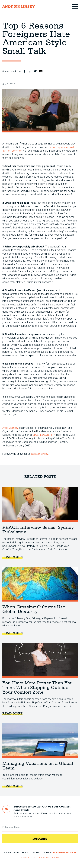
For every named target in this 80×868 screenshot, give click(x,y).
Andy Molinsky (10, 428)
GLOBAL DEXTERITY (44, 435)
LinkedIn (30, 71)
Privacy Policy (29, 857)
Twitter (35, 71)
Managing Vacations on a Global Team (40, 741)
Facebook (25, 71)
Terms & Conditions (49, 857)
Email (41, 71)
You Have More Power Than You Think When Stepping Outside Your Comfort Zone (40, 660)
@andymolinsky (39, 454)
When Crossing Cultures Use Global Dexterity (40, 584)
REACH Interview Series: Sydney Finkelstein (40, 505)
